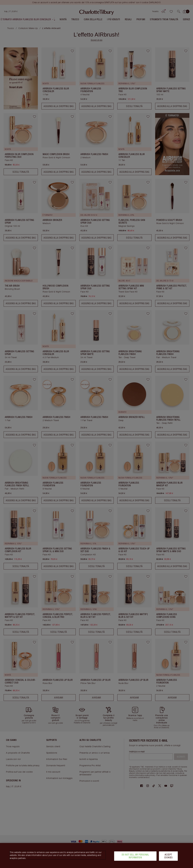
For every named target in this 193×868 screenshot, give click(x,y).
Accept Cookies (168, 856)
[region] (96, 855)
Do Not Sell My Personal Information (135, 856)
